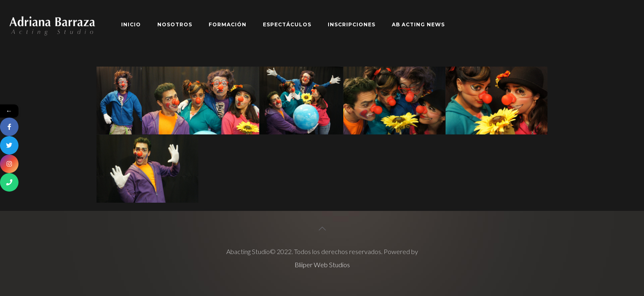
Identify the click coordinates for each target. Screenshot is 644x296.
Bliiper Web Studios (322, 265)
